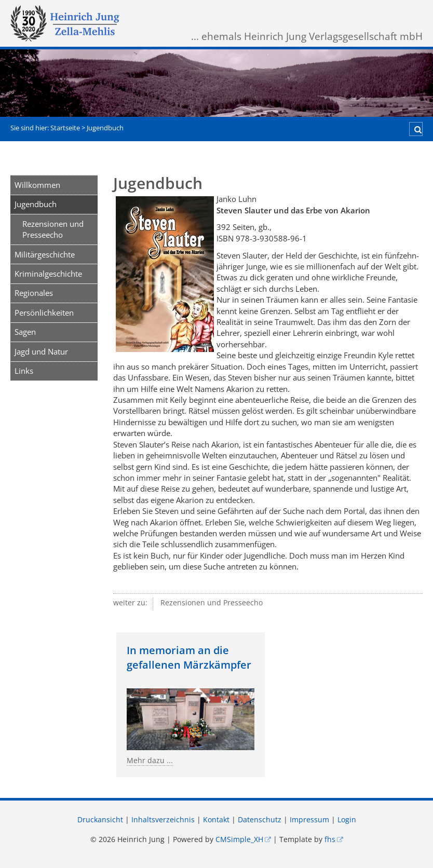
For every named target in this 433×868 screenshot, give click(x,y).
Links (24, 371)
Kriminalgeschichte (48, 274)
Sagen (25, 332)
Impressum (309, 820)
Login (347, 820)
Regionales (34, 293)
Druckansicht (100, 820)
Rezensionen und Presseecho (53, 229)
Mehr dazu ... (150, 761)
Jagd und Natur (41, 351)
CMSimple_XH (239, 839)
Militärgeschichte (45, 254)
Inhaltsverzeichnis (163, 820)
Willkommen (37, 185)
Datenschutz (260, 820)
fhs (330, 839)
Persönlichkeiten (44, 313)
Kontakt (216, 820)
